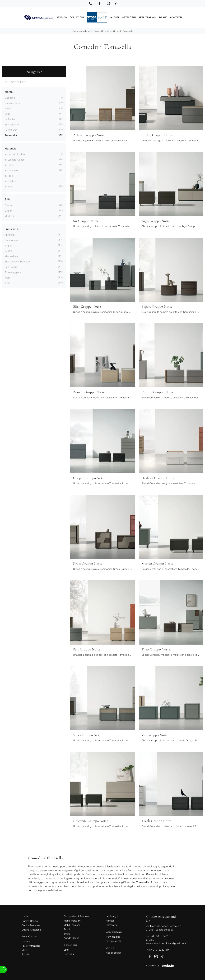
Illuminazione (113, 936)
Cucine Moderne (31, 925)
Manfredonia (12, 256)
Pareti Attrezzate (31, 945)
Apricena (10, 234)
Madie (25, 950)
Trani (7, 277)
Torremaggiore (13, 272)
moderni (9, 216)
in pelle (9, 176)
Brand (163, 17)
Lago (7, 114)
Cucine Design (30, 921)
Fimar (8, 108)
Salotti (25, 954)
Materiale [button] (11, 149)
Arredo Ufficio (113, 953)
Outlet (115, 17)
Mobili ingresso (72, 925)
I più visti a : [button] (12, 229)
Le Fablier (10, 119)
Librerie (26, 941)
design (8, 210)
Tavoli (67, 929)
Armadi (110, 920)
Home (75, 31)
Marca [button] (9, 92)
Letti (66, 949)
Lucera (8, 251)
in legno (10, 165)
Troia (7, 283)
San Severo (11, 267)
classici (9, 205)
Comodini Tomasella (123, 31)
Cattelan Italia (12, 103)
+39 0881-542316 (161, 936)
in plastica (10, 181)
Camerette (112, 925)
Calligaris (10, 97)
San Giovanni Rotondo (17, 261)
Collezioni (77, 17)
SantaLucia (11, 130)
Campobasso (12, 240)
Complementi (113, 941)
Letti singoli (112, 916)
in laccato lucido (15, 154)
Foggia (8, 245)
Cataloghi (129, 17)
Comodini (106, 31)
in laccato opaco (15, 159)
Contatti (176, 17)
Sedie (67, 933)
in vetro (9, 186)
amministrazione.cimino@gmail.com (166, 943)
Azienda (62, 17)
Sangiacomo (12, 124)
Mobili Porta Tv (72, 920)
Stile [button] (8, 199)
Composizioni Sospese (77, 916)
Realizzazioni (147, 17)
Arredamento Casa (89, 31)
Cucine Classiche (31, 929)
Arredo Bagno (72, 938)
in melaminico (12, 170)
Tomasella (11, 135)
